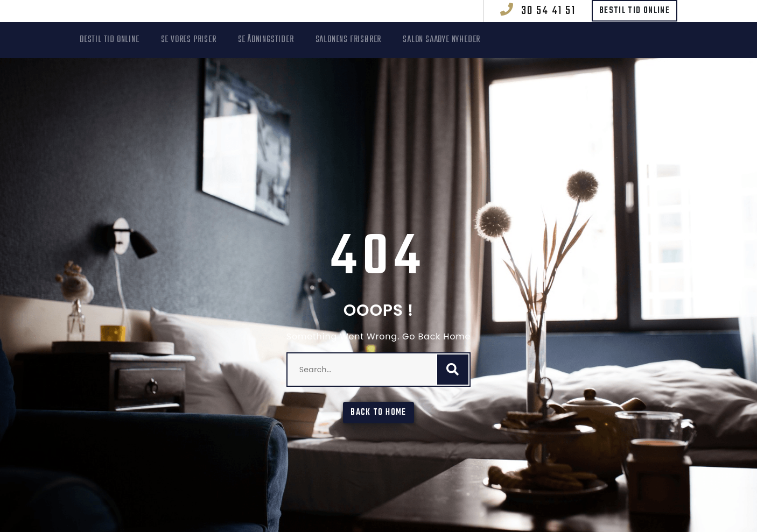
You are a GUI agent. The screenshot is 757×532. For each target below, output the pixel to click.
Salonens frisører (349, 40)
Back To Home (378, 413)
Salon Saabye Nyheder (441, 40)
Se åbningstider (266, 40)
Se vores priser (189, 40)
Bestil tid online (635, 11)
